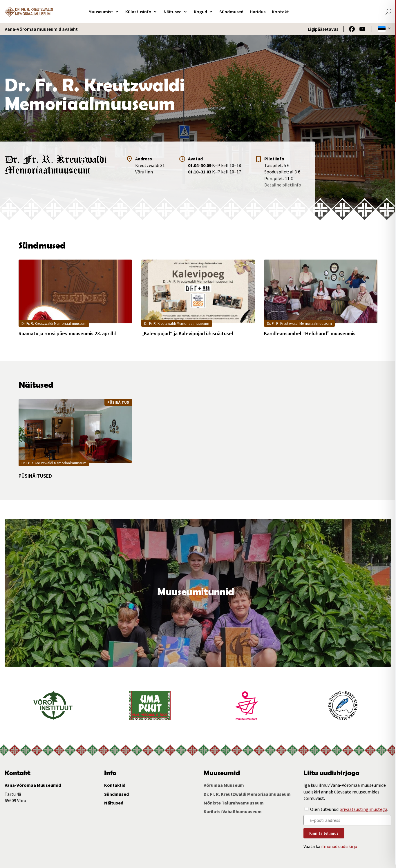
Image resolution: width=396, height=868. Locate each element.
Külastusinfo (138, 12)
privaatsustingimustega (363, 809)
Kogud (200, 12)
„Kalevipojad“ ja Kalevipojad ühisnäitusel (187, 334)
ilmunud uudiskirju (339, 846)
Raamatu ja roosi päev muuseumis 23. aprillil (67, 334)
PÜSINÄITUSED (35, 476)
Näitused (173, 12)
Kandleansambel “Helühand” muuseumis (310, 334)
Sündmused (231, 12)
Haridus (258, 12)
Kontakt (280, 12)
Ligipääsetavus (323, 29)
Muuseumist (101, 12)
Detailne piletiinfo (283, 185)
